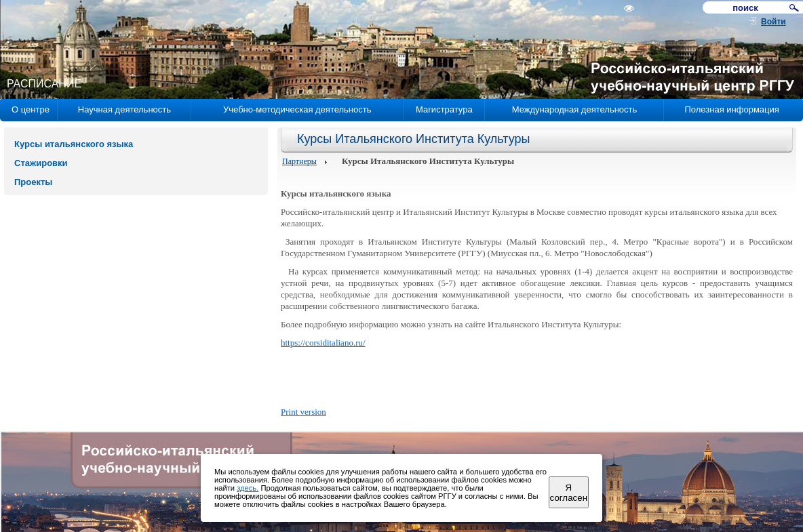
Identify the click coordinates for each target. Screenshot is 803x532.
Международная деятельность (575, 109)
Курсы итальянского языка (74, 144)
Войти (773, 22)
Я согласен (569, 493)
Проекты (33, 182)
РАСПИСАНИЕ (44, 84)
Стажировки (41, 163)
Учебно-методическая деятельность (297, 109)
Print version (303, 412)
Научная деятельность (124, 109)
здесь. (248, 488)
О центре (31, 109)
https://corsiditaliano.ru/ (323, 343)
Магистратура (444, 109)
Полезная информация (731, 109)
